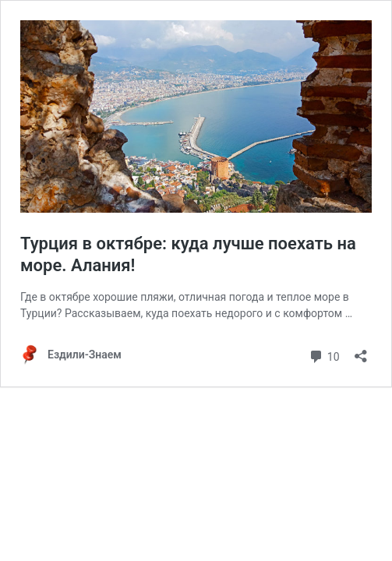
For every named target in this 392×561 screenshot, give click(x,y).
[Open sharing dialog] (361, 351)
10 (324, 355)
